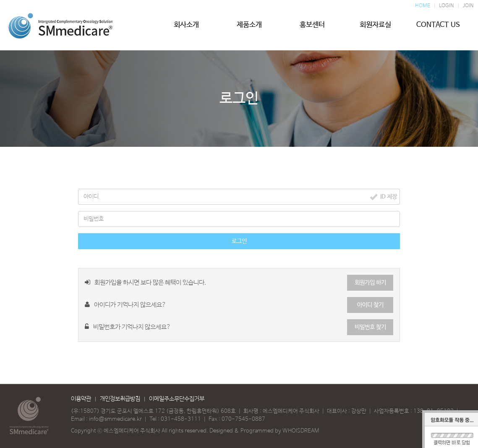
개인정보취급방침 (120, 399)
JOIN (468, 6)
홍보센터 (312, 28)
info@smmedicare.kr (115, 419)
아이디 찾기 (370, 305)
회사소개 (186, 28)
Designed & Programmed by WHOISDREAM (264, 431)
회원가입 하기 (370, 283)
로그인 (239, 241)
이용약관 (81, 399)
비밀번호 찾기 (370, 327)
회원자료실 (375, 28)
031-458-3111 (181, 419)
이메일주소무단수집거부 (177, 399)
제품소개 (249, 28)
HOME (423, 6)
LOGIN (447, 6)
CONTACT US (438, 28)
